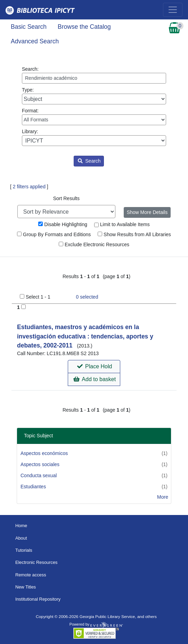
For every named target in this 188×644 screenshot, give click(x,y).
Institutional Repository (38, 599)
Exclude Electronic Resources (94, 244)
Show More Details (147, 212)
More (163, 497)
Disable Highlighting (63, 224)
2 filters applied (29, 187)
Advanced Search (35, 41)
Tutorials (24, 550)
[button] (94, 367)
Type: (94, 96)
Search (89, 161)
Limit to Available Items (122, 224)
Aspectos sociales (40, 464)
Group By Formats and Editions (54, 234)
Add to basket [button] (95, 379)
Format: (94, 117)
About (21, 538)
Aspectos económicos (44, 453)
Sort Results (66, 198)
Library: (94, 137)
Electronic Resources (36, 562)
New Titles (26, 587)
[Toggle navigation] (173, 10)
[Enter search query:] (94, 78)
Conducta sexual (39, 475)
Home (21, 526)
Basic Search (29, 27)
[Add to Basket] (23, 307)
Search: (94, 75)
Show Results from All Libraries (134, 234)
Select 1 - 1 (38, 297)
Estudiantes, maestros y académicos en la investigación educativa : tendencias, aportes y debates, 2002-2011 (85, 336)
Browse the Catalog (84, 27)
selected (87, 297)
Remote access (31, 575)
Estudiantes (33, 487)
